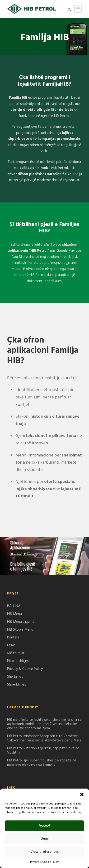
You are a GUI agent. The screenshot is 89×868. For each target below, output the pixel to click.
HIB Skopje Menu (20, 630)
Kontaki (13, 638)
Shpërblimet (16, 685)
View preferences (44, 852)
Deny (45, 839)
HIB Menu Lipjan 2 (21, 622)
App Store (20, 257)
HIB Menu (14, 614)
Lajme (11, 645)
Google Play (66, 251)
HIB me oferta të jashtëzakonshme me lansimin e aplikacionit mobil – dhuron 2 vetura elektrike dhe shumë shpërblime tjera (44, 724)
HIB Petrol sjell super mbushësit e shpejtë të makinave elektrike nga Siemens (42, 763)
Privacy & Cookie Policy (44, 862)
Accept (45, 826)
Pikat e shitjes (18, 661)
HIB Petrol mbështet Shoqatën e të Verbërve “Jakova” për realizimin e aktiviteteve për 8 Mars (44, 738)
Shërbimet (15, 677)
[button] (82, 794)
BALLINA (14, 606)
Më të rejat (16, 653)
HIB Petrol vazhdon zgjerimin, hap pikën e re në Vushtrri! (43, 750)
